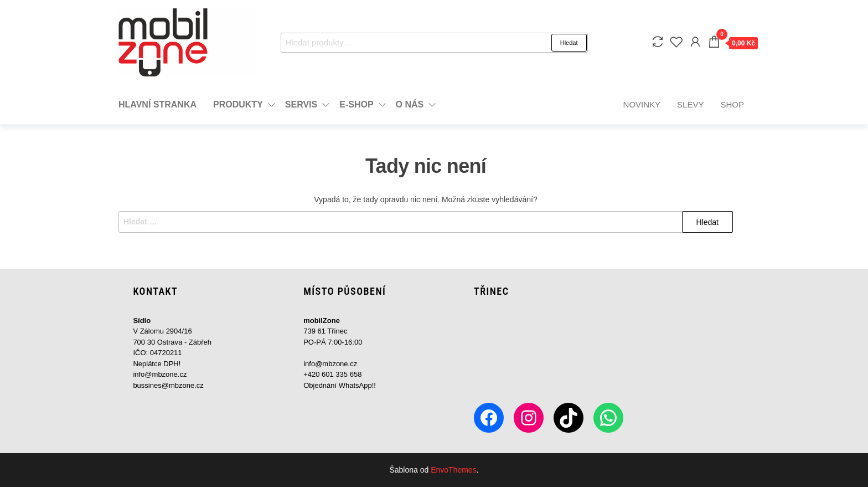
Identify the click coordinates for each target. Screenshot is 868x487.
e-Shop (356, 104)
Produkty (238, 104)
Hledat (569, 43)
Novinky (642, 104)
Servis (301, 104)
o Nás (410, 104)
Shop (732, 104)
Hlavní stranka (157, 104)
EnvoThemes (453, 470)
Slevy (690, 104)
